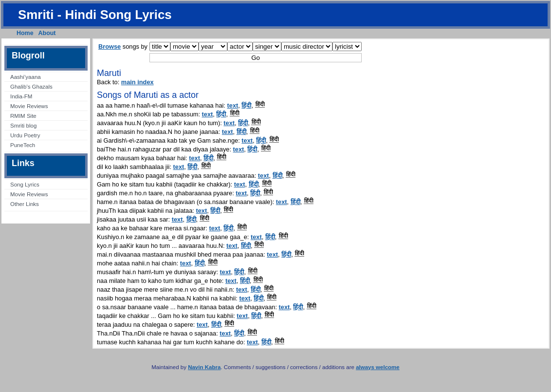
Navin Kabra (204, 367)
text (233, 105)
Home (25, 33)
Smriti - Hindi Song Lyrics (95, 15)
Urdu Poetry (25, 135)
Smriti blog (23, 126)
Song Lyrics (25, 185)
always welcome (378, 367)
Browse (110, 47)
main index (138, 82)
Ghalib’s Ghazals (31, 87)
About (47, 33)
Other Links (25, 204)
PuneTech (23, 145)
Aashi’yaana (26, 77)
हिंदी (246, 105)
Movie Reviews (29, 106)
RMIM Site (23, 116)
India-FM (21, 96)
